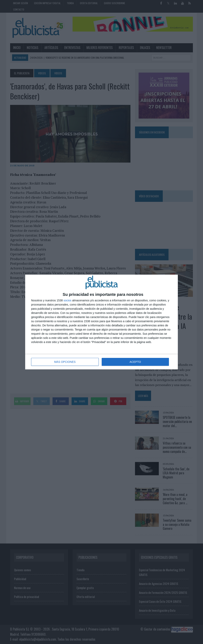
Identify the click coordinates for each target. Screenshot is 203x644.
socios (67, 300)
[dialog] (101, 322)
